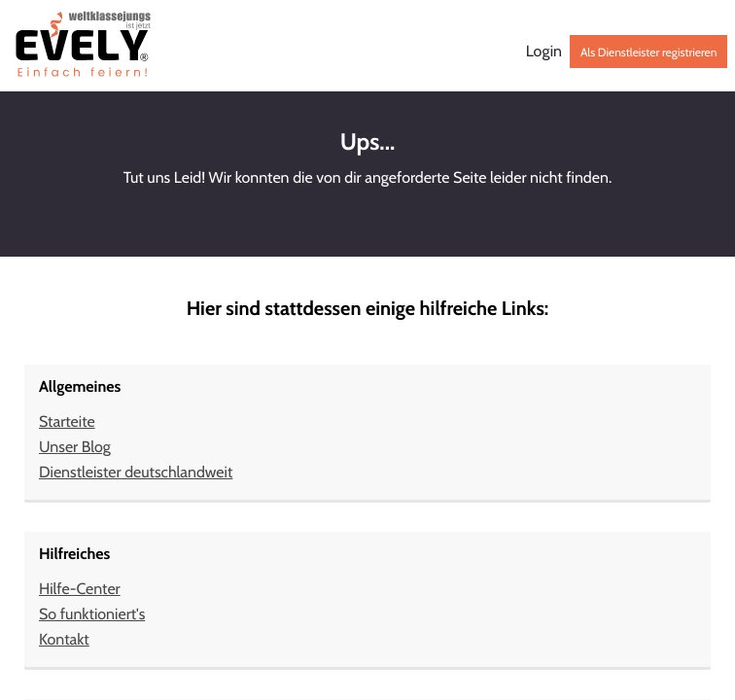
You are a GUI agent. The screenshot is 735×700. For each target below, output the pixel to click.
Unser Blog (75, 447)
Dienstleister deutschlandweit (136, 472)
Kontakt (64, 639)
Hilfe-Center (80, 589)
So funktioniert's (92, 614)
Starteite (67, 421)
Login (544, 52)
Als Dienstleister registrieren (648, 52)
